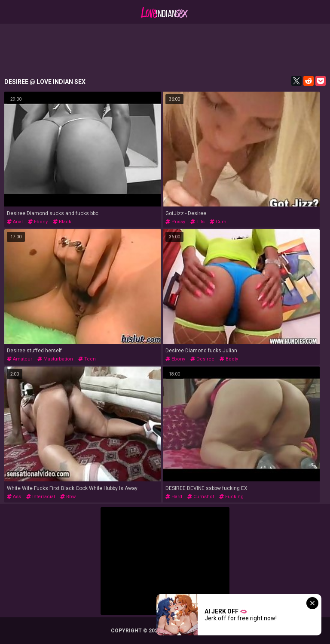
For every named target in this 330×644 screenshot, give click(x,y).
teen (87, 359)
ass (14, 497)
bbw (68, 497)
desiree (202, 359)
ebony (38, 222)
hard (174, 497)
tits (197, 222)
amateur (20, 359)
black (62, 222)
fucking (231, 497)
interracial (41, 497)
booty (229, 359)
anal (15, 222)
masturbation (55, 359)
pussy (175, 222)
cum (218, 222)
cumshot (201, 497)
